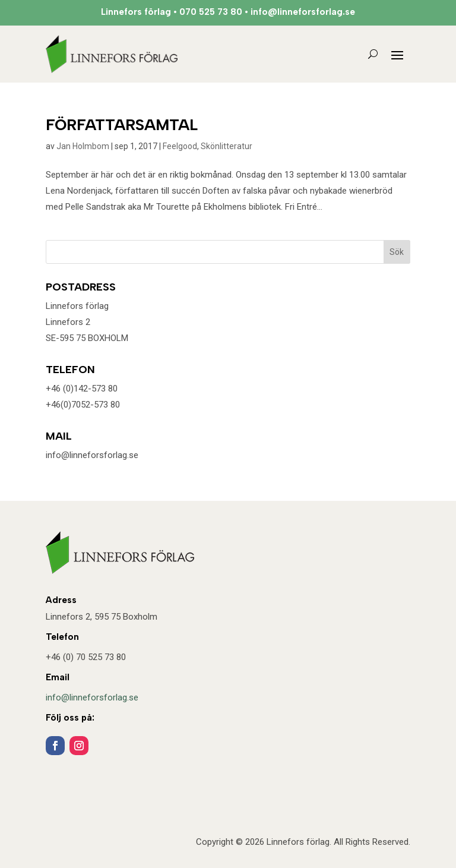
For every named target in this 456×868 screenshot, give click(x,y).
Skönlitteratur (227, 146)
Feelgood (180, 146)
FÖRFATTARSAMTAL (122, 125)
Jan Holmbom (83, 146)
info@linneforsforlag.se (92, 697)
